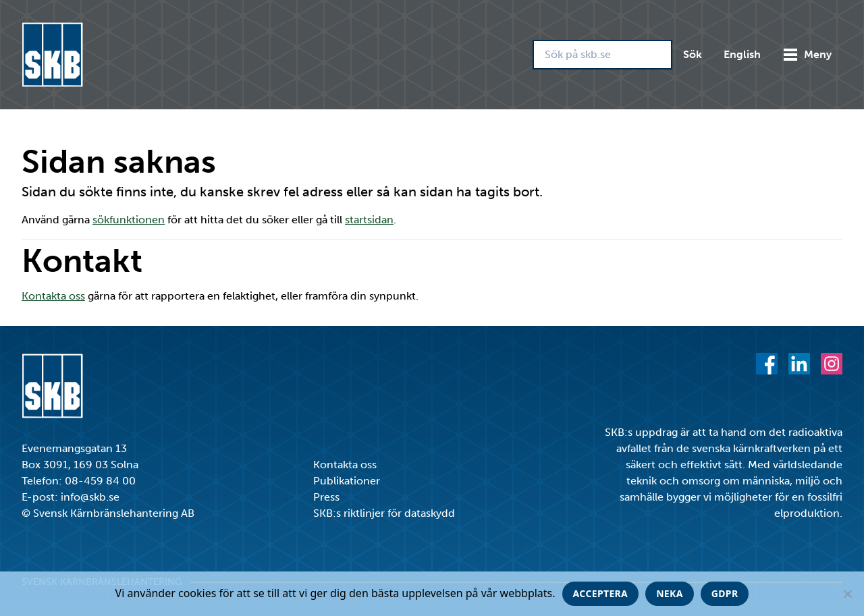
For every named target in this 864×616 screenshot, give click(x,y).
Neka (670, 593)
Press (326, 497)
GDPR (725, 593)
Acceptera (601, 593)
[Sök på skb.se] (602, 55)
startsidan (369, 220)
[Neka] (847, 594)
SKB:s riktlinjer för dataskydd (384, 513)
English (742, 54)
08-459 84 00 (100, 481)
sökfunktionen (129, 220)
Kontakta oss (53, 296)
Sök (693, 54)
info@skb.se (90, 497)
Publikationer (347, 481)
